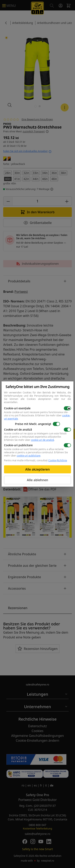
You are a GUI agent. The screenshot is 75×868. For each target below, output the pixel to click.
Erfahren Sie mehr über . (37, 417)
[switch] (67, 408)
